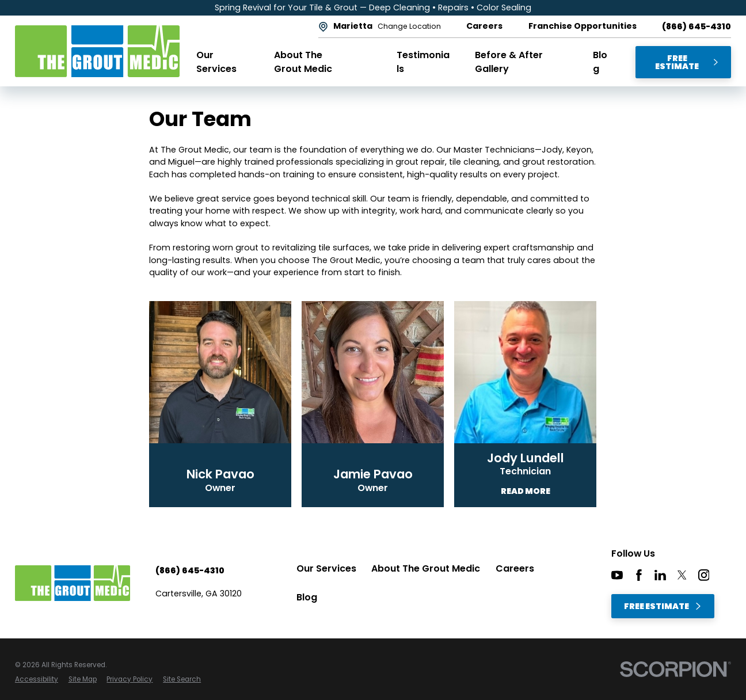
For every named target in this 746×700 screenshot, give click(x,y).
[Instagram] (704, 575)
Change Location (409, 26)
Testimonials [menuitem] (423, 62)
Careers (515, 568)
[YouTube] (617, 575)
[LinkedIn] (660, 575)
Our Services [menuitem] (216, 62)
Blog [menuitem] (600, 62)
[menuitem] (37, 680)
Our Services (326, 568)
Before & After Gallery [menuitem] (509, 62)
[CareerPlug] (725, 575)
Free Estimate (687, 62)
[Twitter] (682, 575)
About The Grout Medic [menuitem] (303, 62)
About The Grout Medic (426, 568)
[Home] (97, 51)
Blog (307, 597)
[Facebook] (639, 575)
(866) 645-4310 (696, 26)
